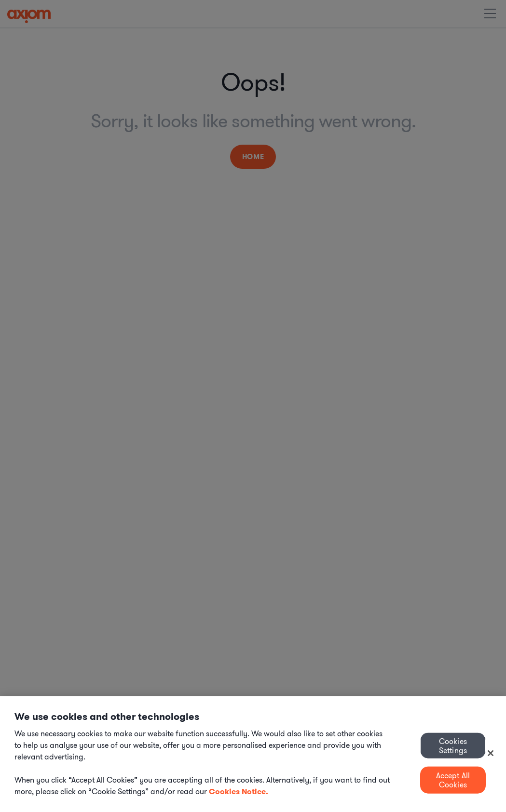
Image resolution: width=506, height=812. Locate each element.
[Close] (491, 753)
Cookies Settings (453, 745)
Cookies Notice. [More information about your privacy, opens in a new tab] (239, 792)
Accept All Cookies (453, 780)
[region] (253, 754)
